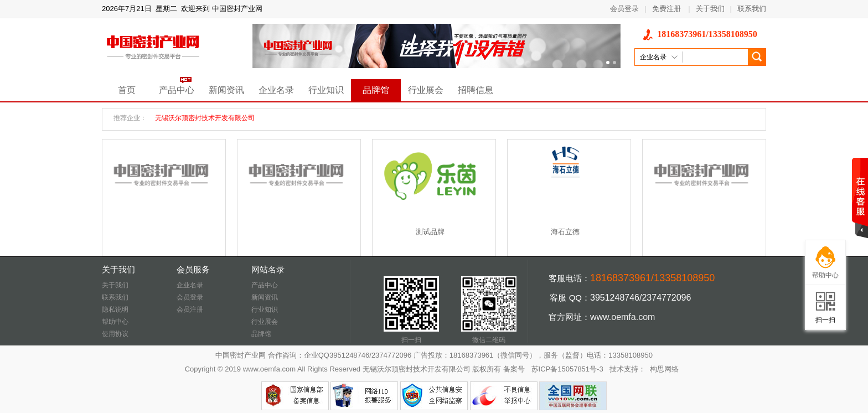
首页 (127, 90)
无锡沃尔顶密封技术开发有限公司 (205, 118)
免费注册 (666, 9)
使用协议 (115, 334)
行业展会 (426, 90)
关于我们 (710, 9)
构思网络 (664, 369)
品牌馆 (376, 90)
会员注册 (190, 309)
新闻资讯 (226, 90)
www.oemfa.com (622, 317)
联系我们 (752, 9)
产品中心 (177, 90)
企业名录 (276, 90)
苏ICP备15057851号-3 (567, 369)
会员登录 (624, 9)
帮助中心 (115, 322)
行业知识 (326, 90)
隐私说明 (115, 309)
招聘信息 (476, 90)
